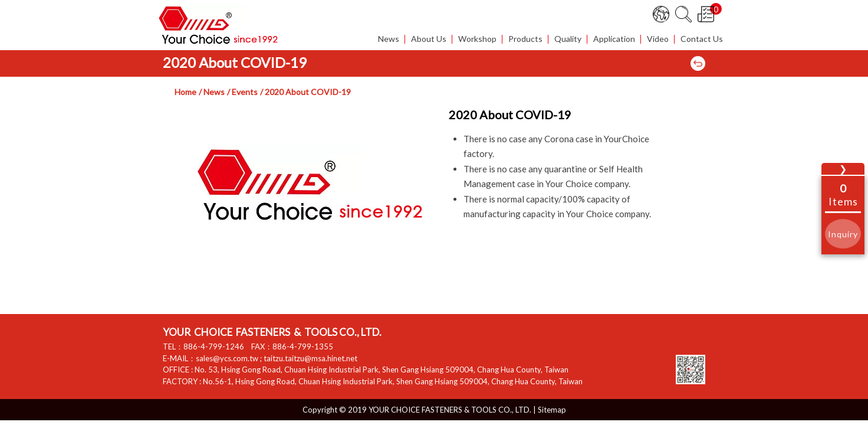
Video (658, 39)
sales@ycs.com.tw (227, 358)
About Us (429, 39)
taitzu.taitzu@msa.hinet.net (310, 358)
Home (185, 92)
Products (525, 39)
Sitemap (552, 410)
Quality (568, 39)
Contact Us (702, 39)
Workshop (477, 39)
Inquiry (843, 234)
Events (245, 92)
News (389, 39)
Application (614, 39)
